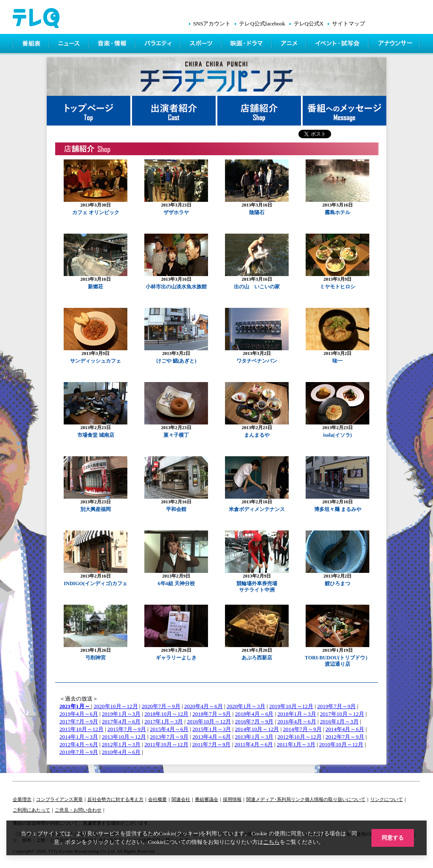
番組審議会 (207, 799)
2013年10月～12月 (124, 737)
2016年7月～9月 (254, 721)
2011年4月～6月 (254, 744)
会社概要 (157, 799)
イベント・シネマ (338, 45)
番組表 (31, 45)
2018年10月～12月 (166, 714)
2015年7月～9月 (127, 729)
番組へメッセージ (344, 111)
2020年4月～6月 (204, 706)
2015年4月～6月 (169, 729)
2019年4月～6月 (79, 714)
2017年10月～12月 (342, 714)
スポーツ (202, 45)
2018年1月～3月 (297, 714)
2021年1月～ (75, 706)
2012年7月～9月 (345, 737)
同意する (393, 838)
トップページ (89, 111)
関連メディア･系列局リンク (276, 799)
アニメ (290, 45)
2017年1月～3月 (164, 721)
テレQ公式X (309, 24)
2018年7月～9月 (212, 714)
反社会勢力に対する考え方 (115, 799)
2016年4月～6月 (297, 721)
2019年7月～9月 (336, 706)
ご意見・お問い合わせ (78, 810)
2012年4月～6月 (79, 744)
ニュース (70, 45)
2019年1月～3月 (121, 714)
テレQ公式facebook (262, 24)
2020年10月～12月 (116, 706)
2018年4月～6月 (254, 714)
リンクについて (387, 799)
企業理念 (22, 799)
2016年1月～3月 (339, 721)
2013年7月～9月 (169, 737)
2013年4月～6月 (212, 737)
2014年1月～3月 (79, 737)
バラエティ (159, 45)
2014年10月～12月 (257, 729)
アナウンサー (395, 45)
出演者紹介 (175, 111)
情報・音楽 (113, 45)
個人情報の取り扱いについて (335, 799)
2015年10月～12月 (82, 729)
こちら (271, 842)
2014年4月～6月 (345, 729)
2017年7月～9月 (79, 721)
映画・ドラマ (247, 45)
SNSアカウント (212, 24)
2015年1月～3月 (212, 729)
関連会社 (181, 799)
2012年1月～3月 (121, 744)
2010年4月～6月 (121, 752)
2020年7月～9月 (161, 706)
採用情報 (232, 799)
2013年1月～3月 (254, 737)
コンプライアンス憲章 (59, 799)
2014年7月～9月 (302, 729)
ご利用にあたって (31, 810)
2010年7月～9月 (79, 752)
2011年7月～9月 (212, 744)
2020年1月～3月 (246, 706)
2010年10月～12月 (341, 744)
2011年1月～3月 (296, 744)
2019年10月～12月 (291, 706)
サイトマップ (349, 24)
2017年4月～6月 (121, 721)
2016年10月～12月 (209, 721)
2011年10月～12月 (166, 744)
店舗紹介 (260, 111)
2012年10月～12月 (300, 737)
